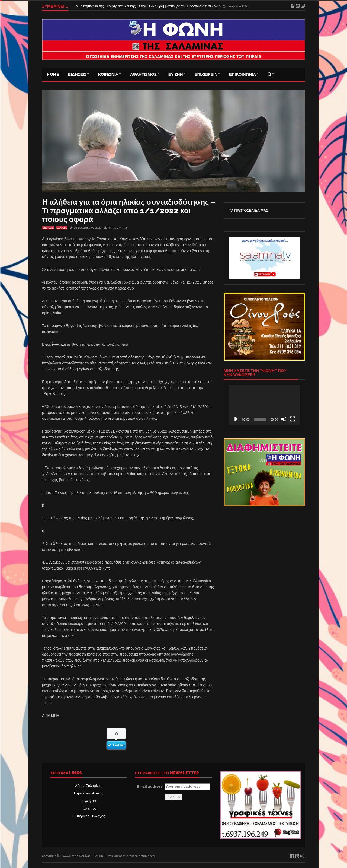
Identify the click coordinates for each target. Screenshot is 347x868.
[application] (264, 405)
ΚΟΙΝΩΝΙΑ (108, 74)
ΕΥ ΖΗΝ (176, 74)
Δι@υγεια (89, 801)
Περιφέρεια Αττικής (89, 793)
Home (53, 74)
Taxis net (89, 808)
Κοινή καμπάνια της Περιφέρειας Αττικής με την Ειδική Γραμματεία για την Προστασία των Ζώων (148, 6)
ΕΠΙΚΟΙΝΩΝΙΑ (243, 74)
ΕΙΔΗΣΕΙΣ (77, 74)
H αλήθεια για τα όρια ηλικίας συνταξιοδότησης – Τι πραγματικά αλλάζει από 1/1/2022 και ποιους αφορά (129, 211)
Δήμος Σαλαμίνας (89, 786)
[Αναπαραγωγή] (236, 419)
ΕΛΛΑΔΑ (62, 228)
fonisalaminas (118, 228)
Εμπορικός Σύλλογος (89, 816)
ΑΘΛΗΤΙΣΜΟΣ (143, 74)
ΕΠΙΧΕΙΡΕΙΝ (206, 74)
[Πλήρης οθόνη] (293, 419)
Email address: (174, 787)
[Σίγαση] (284, 419)
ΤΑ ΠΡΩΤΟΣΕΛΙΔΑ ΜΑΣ (249, 210)
